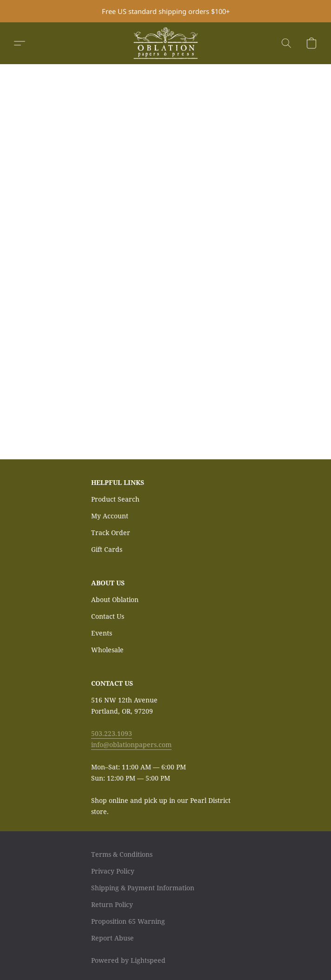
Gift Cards (107, 549)
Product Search (115, 499)
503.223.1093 (112, 733)
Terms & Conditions (122, 854)
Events (102, 633)
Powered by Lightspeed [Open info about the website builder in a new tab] (128, 960)
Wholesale (107, 650)
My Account (110, 516)
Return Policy (112, 904)
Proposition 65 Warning (128, 921)
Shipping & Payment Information (143, 888)
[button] (165, 43)
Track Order (111, 533)
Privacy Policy (113, 871)
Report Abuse (113, 938)
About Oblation (115, 599)
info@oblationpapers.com (131, 745)
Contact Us (108, 616)
